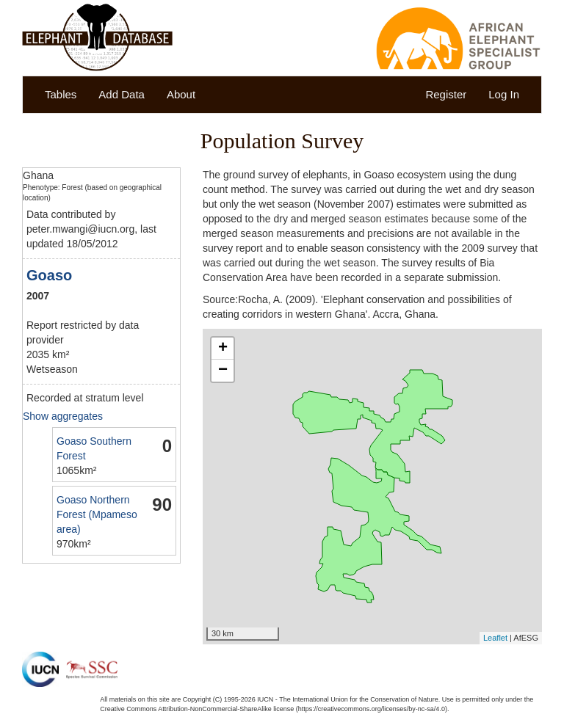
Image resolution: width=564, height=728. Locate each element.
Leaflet (495, 638)
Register (446, 94)
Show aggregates (63, 416)
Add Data (122, 94)
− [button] (223, 371)
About (181, 94)
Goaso (49, 275)
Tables (61, 94)
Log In (504, 94)
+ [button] (223, 349)
